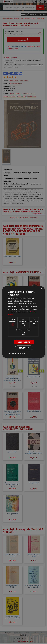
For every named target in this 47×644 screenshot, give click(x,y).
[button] (17, 354)
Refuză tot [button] (24, 348)
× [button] (41, 289)
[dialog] (23, 322)
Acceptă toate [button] (24, 342)
